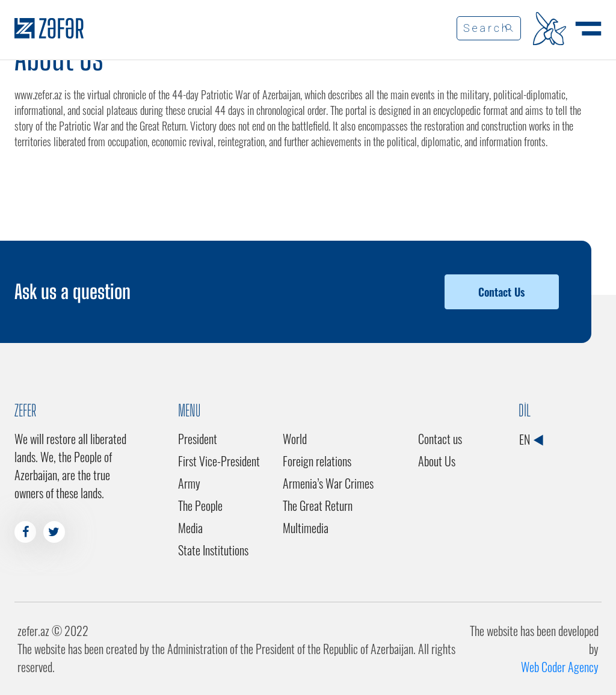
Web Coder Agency (560, 667)
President (198, 439)
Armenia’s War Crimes (328, 483)
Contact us (440, 439)
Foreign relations (317, 461)
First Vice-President (219, 461)
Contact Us (501, 292)
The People (200, 505)
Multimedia (306, 528)
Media (190, 528)
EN (531, 439)
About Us (437, 461)
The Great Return (318, 505)
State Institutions (213, 550)
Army (189, 483)
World (295, 439)
